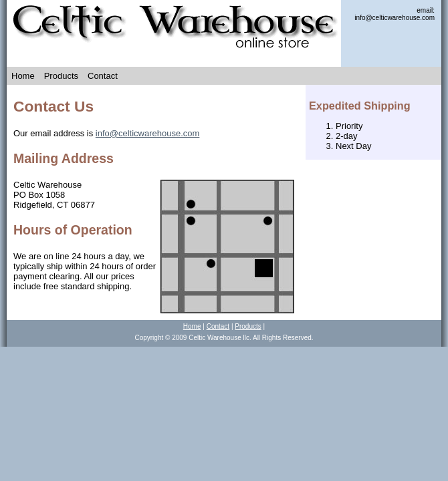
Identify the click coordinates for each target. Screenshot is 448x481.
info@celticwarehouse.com (148, 133)
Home (23, 76)
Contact (103, 76)
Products (61, 76)
